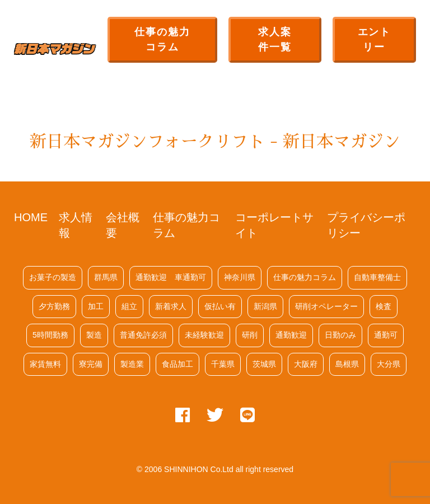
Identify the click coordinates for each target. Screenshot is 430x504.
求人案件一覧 (275, 39)
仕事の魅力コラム (162, 39)
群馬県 (106, 277)
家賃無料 (45, 364)
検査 (384, 306)
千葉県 (223, 364)
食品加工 (177, 364)
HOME (31, 217)
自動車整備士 (377, 277)
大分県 (389, 364)
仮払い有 (220, 306)
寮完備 (91, 364)
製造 (94, 335)
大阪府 (306, 364)
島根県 (347, 364)
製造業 (132, 364)
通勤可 (386, 335)
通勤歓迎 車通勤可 (171, 277)
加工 (96, 306)
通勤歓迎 (291, 335)
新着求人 (171, 306)
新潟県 (265, 306)
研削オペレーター (326, 306)
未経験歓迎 (204, 335)
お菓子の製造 (53, 277)
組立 (129, 306)
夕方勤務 (54, 306)
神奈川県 (240, 277)
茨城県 (264, 364)
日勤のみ (340, 335)
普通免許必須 (143, 335)
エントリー (374, 39)
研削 (250, 335)
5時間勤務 (50, 335)
